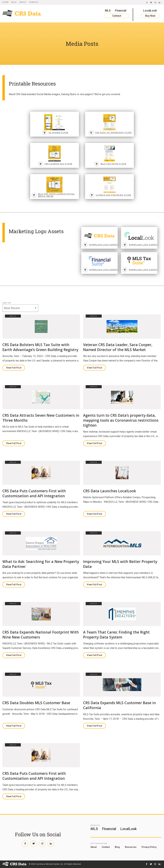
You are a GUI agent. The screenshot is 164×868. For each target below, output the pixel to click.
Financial (121, 11)
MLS (108, 11)
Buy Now (150, 16)
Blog (14, 2)
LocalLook (150, 11)
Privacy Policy (149, 847)
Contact (34, 2)
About (23, 2)
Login (6, 2)
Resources (131, 847)
